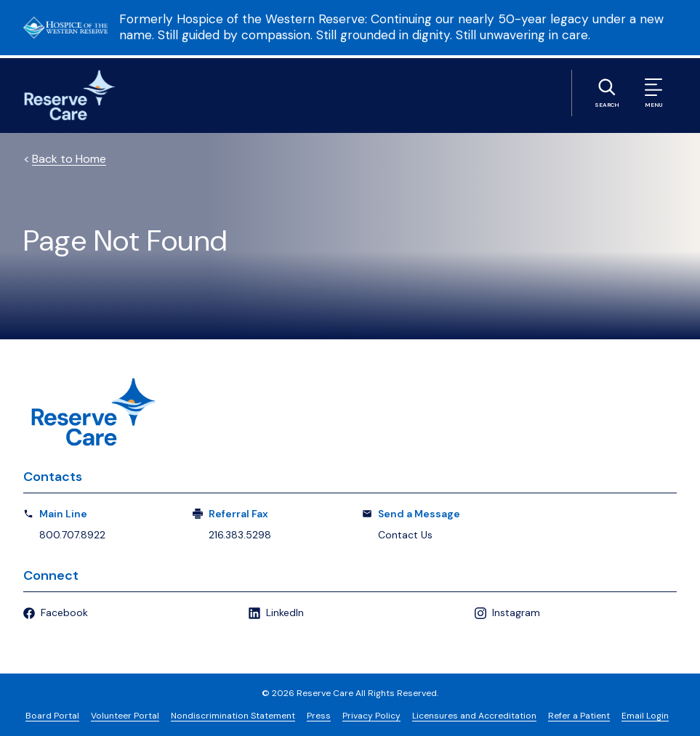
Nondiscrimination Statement (233, 716)
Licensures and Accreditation (474, 716)
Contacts (53, 477)
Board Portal (52, 716)
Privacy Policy (371, 716)
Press (319, 716)
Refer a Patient (579, 716)
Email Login (645, 716)
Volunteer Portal (125, 716)
